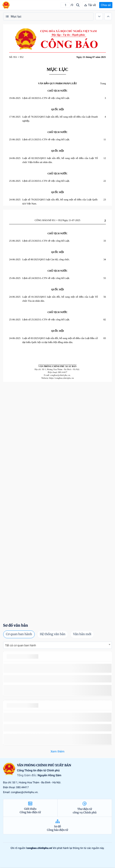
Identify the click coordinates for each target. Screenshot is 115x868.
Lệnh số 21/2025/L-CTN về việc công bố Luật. (46, 139)
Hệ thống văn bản (53, 634)
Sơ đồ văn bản (16, 625)
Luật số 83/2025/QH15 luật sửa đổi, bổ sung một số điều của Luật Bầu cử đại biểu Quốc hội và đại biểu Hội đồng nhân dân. (60, 340)
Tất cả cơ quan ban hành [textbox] (20, 646)
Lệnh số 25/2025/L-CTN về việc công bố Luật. (46, 320)
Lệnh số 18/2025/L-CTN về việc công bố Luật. (46, 98)
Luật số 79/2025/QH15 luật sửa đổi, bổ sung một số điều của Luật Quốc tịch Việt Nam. (60, 202)
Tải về (90, 5)
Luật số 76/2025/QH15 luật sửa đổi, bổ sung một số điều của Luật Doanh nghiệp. (60, 119)
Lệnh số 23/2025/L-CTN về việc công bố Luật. (46, 241)
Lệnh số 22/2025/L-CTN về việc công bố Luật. (46, 181)
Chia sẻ (106, 5)
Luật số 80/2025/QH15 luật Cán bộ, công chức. (46, 259)
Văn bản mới (82, 634)
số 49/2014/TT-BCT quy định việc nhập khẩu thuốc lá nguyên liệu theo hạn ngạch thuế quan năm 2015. (55, 668)
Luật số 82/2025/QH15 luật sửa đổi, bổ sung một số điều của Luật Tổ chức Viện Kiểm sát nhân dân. (60, 160)
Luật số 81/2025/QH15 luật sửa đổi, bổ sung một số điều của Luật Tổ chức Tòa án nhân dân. (60, 299)
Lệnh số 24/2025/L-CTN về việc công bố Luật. (46, 278)
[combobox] (57, 645)
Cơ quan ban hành (19, 634)
